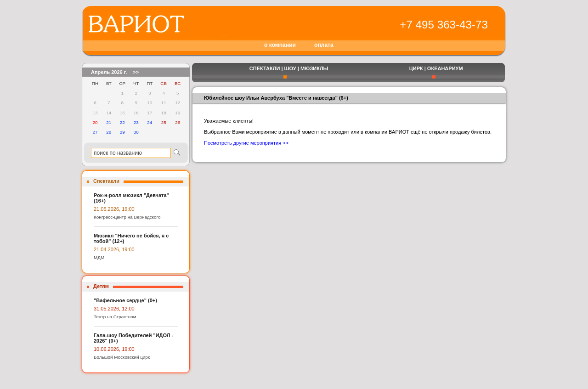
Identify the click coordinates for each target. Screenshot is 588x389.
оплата (324, 45)
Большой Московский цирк (122, 357)
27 (95, 132)
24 (150, 122)
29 (122, 132)
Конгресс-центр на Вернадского (127, 217)
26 (178, 122)
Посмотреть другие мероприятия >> (246, 143)
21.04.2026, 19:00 (114, 249)
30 (136, 132)
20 (95, 122)
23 (136, 122)
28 (109, 132)
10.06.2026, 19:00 (114, 349)
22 (122, 122)
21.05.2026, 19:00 (114, 209)
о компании (280, 45)
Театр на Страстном (115, 317)
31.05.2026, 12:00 (114, 309)
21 (109, 122)
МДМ (99, 257)
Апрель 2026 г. (109, 72)
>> (136, 72)
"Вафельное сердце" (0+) (125, 300)
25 (164, 122)
